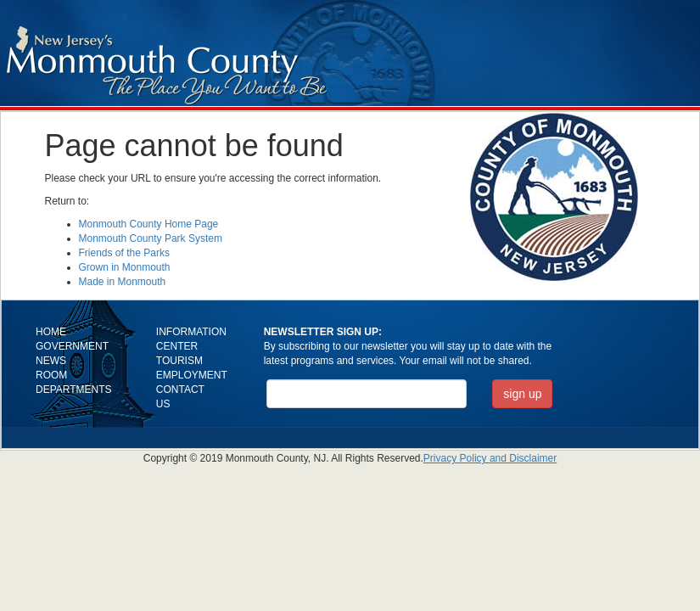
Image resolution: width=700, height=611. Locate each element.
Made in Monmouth (123, 282)
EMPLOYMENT (192, 375)
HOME (51, 332)
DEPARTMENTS (74, 390)
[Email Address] (367, 394)
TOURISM (179, 361)
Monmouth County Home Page (149, 224)
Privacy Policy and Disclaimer (490, 458)
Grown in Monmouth (125, 267)
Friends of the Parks (124, 253)
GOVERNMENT (72, 346)
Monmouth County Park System (151, 238)
